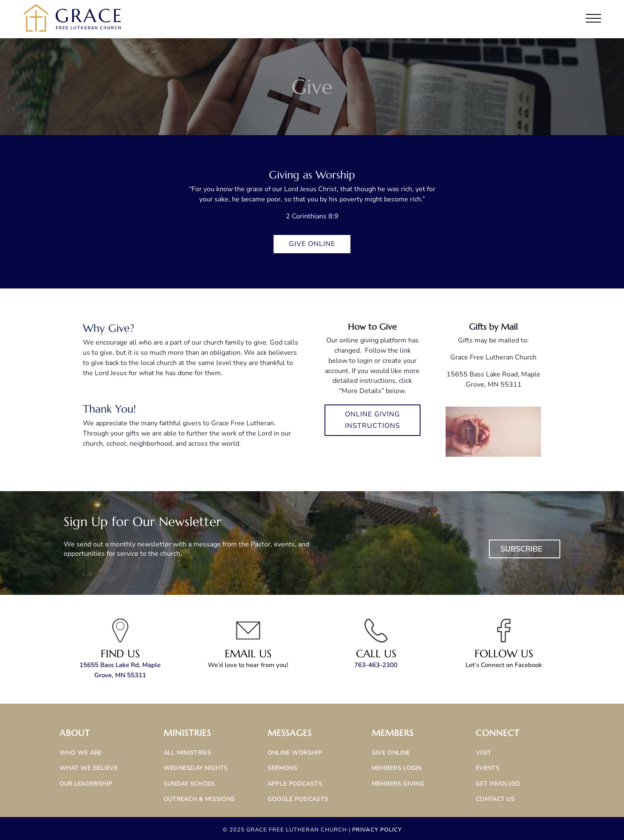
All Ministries (187, 753)
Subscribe (521, 549)
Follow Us (504, 654)
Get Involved (498, 784)
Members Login (397, 768)
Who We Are (81, 753)
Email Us (248, 654)
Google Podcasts (298, 799)
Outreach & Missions (199, 799)
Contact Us (495, 799)
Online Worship (295, 753)
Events (488, 768)
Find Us (120, 654)
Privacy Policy (377, 830)
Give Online (312, 244)
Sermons (282, 768)
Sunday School (190, 784)
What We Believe (89, 768)
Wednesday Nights (196, 768)
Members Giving (398, 784)
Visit (484, 753)
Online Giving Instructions (373, 420)
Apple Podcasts (295, 784)
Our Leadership (86, 784)
